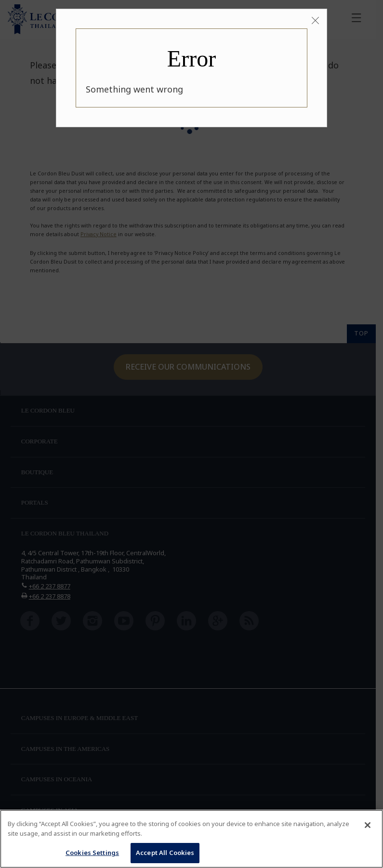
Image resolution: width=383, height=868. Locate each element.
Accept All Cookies (165, 853)
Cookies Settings (92, 853)
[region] (191, 839)
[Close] (315, 21)
